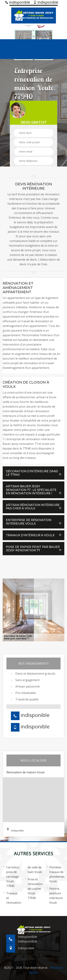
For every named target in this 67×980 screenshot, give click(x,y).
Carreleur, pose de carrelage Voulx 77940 (12, 876)
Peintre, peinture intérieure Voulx (55, 895)
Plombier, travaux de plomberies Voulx (55, 874)
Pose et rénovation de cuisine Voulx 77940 (33, 888)
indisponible (18, 2)
